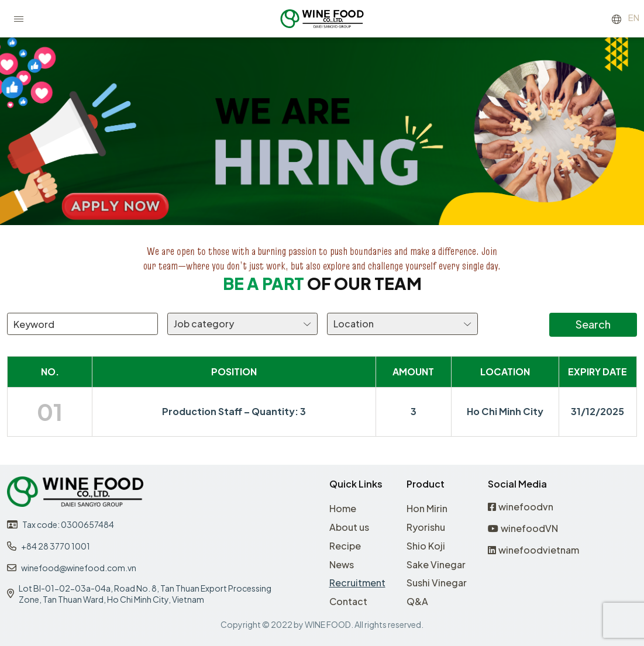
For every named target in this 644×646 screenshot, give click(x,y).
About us (349, 527)
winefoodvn (521, 507)
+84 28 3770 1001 (56, 546)
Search (593, 324)
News (342, 564)
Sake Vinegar (436, 564)
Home (343, 508)
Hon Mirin (427, 508)
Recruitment (357, 583)
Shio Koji (426, 546)
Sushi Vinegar (437, 583)
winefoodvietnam (533, 550)
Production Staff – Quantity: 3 (234, 411)
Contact (348, 601)
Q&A (417, 601)
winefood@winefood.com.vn (79, 568)
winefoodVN (523, 529)
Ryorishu (426, 527)
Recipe (345, 546)
